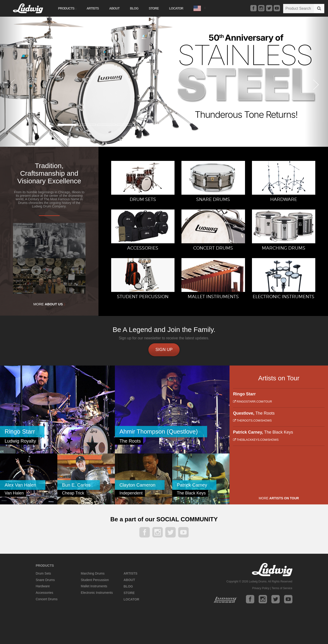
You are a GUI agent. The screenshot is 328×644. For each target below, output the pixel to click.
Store (154, 8)
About (114, 8)
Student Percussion (95, 580)
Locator (176, 8)
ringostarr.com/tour (252, 402)
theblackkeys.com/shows (256, 440)
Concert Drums (47, 599)
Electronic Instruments (97, 593)
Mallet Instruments (94, 586)
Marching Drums (93, 573)
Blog (134, 8)
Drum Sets (43, 573)
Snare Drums (45, 580)
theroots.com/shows (252, 421)
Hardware (43, 586)
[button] (199, 8)
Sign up (164, 350)
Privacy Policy (261, 588)
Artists (93, 8)
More (49, 304)
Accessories (44, 593)
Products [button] (67, 8)
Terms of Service (282, 588)
